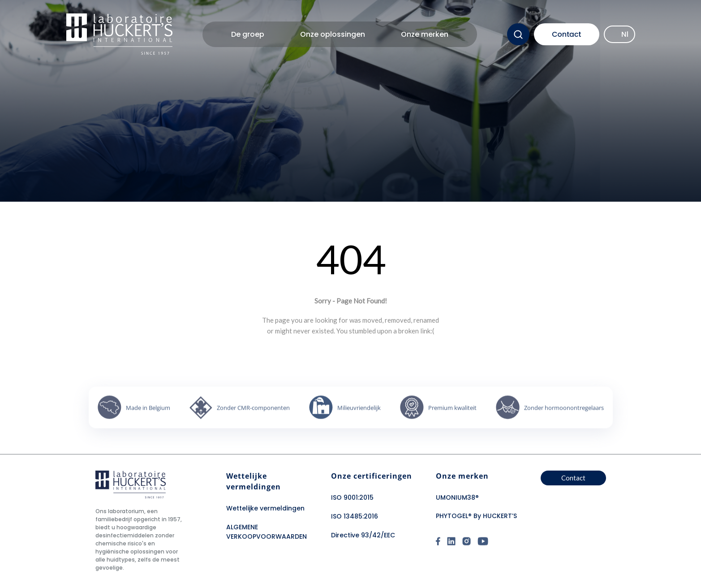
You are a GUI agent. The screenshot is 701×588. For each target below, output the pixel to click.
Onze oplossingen (333, 34)
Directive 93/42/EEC (363, 535)
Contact (566, 34)
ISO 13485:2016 (355, 516)
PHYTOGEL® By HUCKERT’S (476, 516)
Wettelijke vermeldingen (265, 508)
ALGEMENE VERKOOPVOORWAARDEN (267, 532)
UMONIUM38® (457, 497)
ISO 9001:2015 (352, 497)
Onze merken (425, 34)
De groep (248, 34)
